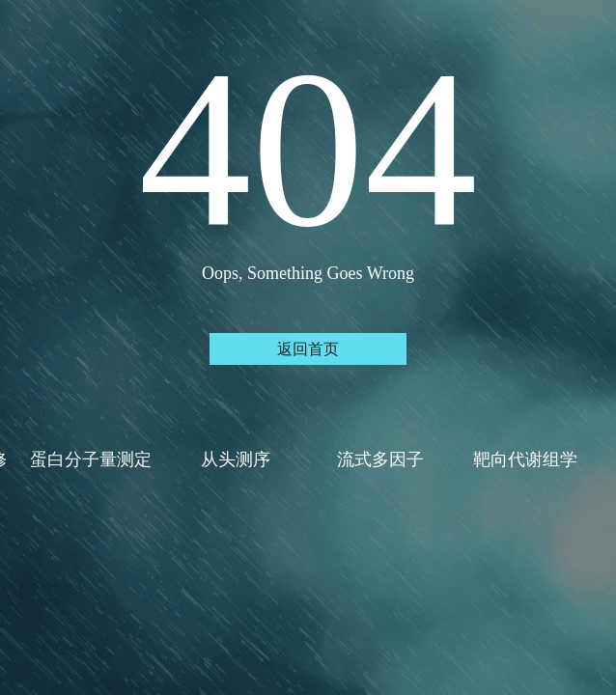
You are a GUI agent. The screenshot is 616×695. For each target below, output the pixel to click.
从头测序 (236, 459)
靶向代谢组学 (525, 459)
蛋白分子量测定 (91, 459)
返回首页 (308, 349)
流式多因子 (381, 459)
